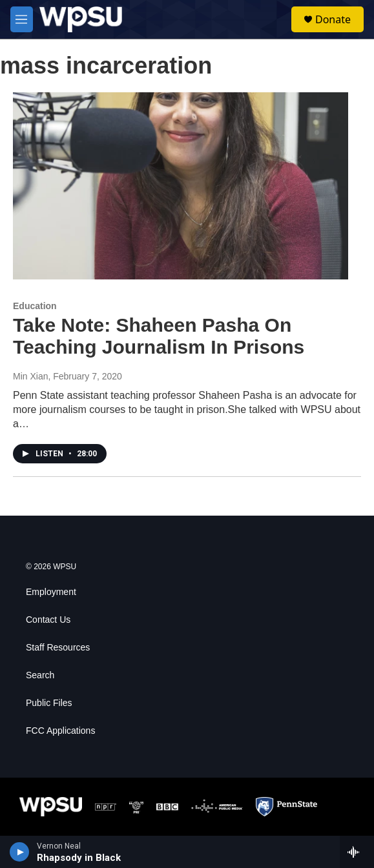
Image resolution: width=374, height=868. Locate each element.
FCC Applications (60, 731)
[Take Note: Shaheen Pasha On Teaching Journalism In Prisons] (181, 186)
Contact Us (48, 620)
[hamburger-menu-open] (22, 19)
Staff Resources (58, 648)
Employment (51, 592)
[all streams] (357, 852)
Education (35, 306)
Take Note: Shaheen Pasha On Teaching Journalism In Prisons (159, 336)
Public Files (49, 703)
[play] (20, 852)
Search (40, 675)
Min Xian (30, 376)
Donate (333, 19)
